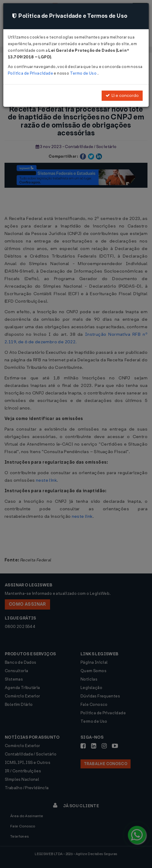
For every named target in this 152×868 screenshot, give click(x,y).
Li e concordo (122, 96)
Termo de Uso (84, 73)
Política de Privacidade (31, 73)
